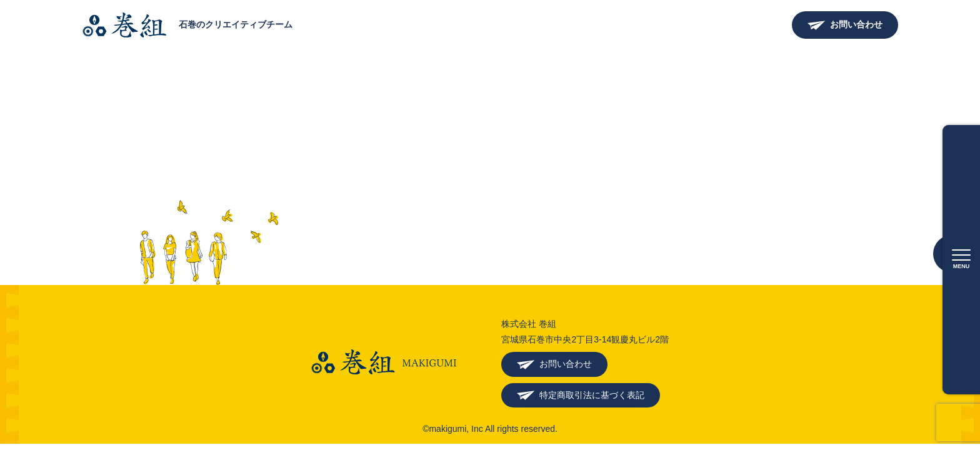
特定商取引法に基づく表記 (592, 395)
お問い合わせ (856, 24)
